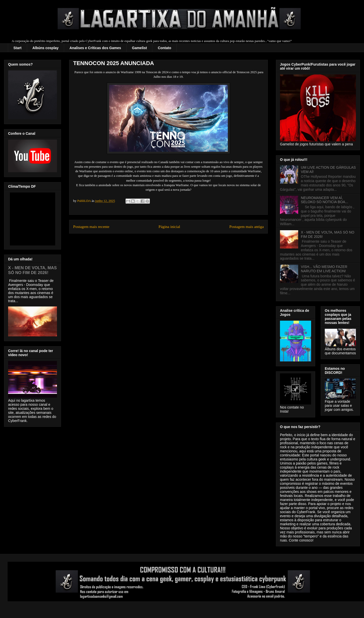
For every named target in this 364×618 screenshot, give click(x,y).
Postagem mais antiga (247, 227)
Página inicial (169, 227)
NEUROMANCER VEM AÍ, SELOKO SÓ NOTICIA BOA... (325, 200)
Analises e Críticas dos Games (95, 48)
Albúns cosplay (45, 48)
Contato (164, 48)
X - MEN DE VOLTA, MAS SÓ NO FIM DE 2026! (32, 270)
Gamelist (139, 48)
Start (17, 48)
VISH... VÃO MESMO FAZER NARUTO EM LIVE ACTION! (324, 269)
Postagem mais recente (91, 227)
